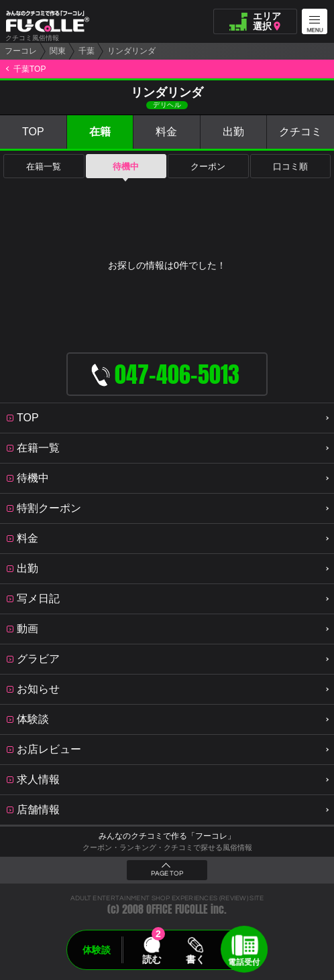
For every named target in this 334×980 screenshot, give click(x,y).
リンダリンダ (131, 51)
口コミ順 (290, 166)
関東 (58, 51)
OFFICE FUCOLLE (177, 909)
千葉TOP (30, 69)
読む (152, 959)
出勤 (233, 132)
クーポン (208, 166)
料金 (166, 132)
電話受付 (244, 962)
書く (195, 959)
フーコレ (21, 51)
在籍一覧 (44, 166)
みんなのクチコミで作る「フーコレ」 (167, 836)
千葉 (87, 51)
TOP (33, 132)
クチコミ (300, 132)
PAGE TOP (167, 873)
